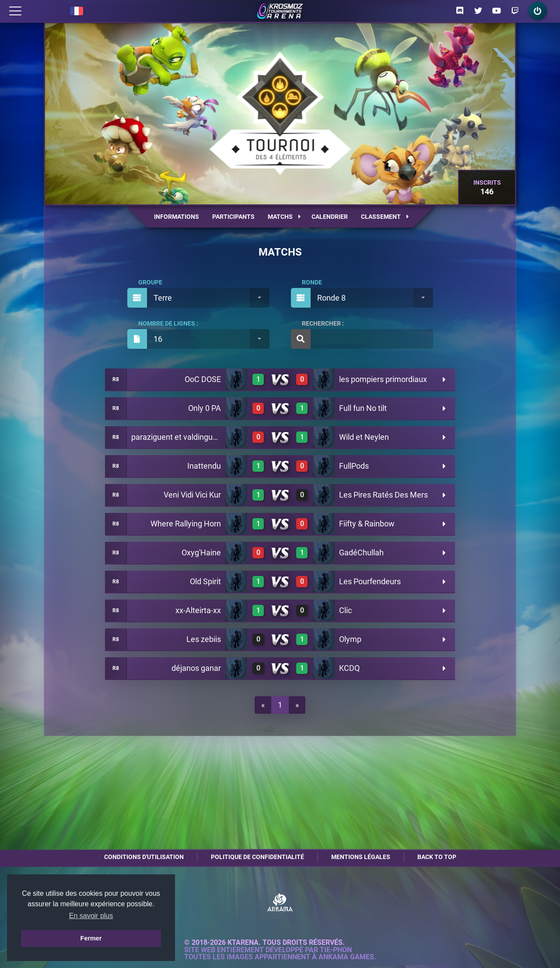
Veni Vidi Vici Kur (192, 495)
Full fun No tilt (363, 408)
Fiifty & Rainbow (367, 524)
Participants (233, 217)
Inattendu (204, 466)
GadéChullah (361, 552)
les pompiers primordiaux (383, 379)
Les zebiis (204, 639)
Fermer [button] (91, 938)
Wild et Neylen (364, 437)
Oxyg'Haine (201, 552)
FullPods (354, 466)
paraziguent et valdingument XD (187, 437)
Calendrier (330, 217)
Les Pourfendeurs (370, 581)
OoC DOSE (203, 379)
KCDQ (349, 668)
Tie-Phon (336, 950)
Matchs (284, 217)
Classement (385, 217)
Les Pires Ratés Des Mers (383, 495)
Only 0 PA (205, 408)
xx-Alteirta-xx (198, 610)
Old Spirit (205, 581)
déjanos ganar (196, 668)
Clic (345, 610)
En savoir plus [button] (91, 916)
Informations (177, 217)
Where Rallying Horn (186, 524)
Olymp (350, 639)
